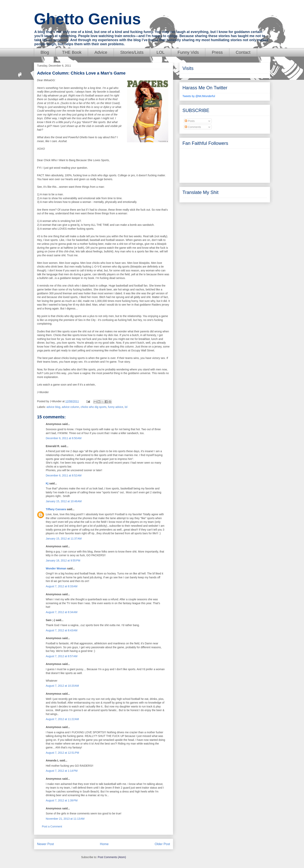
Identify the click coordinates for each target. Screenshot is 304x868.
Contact (243, 52)
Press (217, 52)
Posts (190, 121)
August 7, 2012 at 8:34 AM (62, 612)
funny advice (116, 407)
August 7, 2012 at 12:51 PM (62, 753)
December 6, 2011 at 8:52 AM (64, 475)
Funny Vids (188, 52)
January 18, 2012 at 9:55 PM (63, 560)
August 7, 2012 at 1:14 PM (62, 771)
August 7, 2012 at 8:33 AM (62, 586)
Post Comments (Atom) (112, 857)
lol (126, 407)
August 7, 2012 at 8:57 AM (62, 656)
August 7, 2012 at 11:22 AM (62, 719)
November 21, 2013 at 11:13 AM (65, 819)
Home (104, 844)
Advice (101, 52)
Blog (45, 52)
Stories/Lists (132, 52)
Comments (193, 127)
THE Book (72, 52)
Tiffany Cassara (56, 509)
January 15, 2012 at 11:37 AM (64, 539)
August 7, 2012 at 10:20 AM (62, 686)
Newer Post (45, 844)
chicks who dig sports (94, 407)
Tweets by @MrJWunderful (199, 96)
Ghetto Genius (87, 19)
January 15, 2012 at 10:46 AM (64, 501)
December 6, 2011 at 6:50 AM (64, 438)
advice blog (53, 407)
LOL (161, 52)
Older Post (162, 844)
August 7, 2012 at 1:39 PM (62, 800)
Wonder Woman (56, 568)
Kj (47, 483)
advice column (71, 407)
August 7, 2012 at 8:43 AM (62, 630)
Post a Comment (52, 826)
